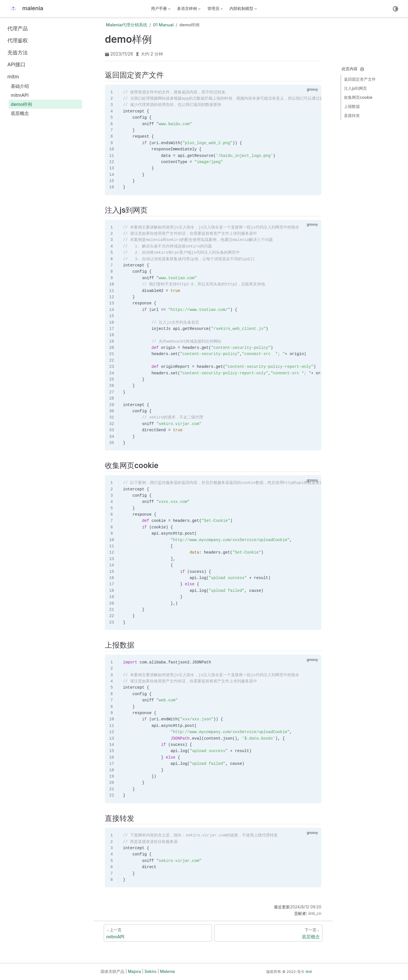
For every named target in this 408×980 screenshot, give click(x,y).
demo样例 (21, 104)
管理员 (214, 9)
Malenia (167, 971)
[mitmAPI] (158, 933)
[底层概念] (268, 933)
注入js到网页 (355, 88)
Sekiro (150, 971)
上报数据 (352, 106)
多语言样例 (189, 9)
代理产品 (18, 28)
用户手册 (160, 9)
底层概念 (20, 113)
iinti (309, 972)
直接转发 (352, 115)
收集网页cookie (358, 97)
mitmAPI (20, 95)
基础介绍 (20, 86)
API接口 (16, 64)
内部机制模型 (244, 9)
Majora (134, 971)
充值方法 (18, 53)
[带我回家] (26, 9)
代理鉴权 (18, 40)
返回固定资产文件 (360, 79)
